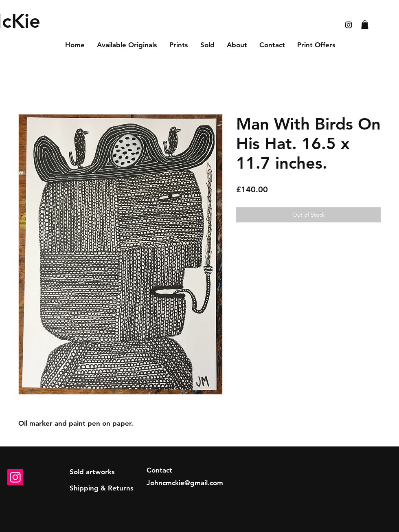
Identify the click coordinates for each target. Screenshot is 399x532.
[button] (365, 25)
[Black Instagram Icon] (349, 25)
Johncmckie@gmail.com (185, 483)
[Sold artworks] (92, 472)
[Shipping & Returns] (102, 488)
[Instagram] (15, 477)
